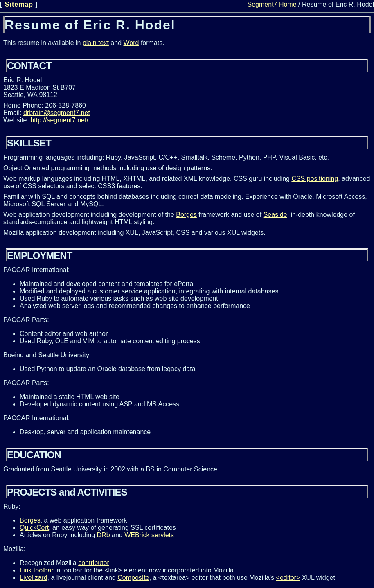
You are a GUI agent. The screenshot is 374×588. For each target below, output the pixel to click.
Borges (186, 215)
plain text (96, 43)
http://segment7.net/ (59, 120)
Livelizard (34, 578)
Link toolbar (36, 570)
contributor (94, 563)
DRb (104, 535)
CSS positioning (315, 179)
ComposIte (133, 578)
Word (131, 43)
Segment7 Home (272, 4)
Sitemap (19, 4)
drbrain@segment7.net (57, 113)
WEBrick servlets (149, 535)
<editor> (288, 578)
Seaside (275, 215)
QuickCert (34, 528)
